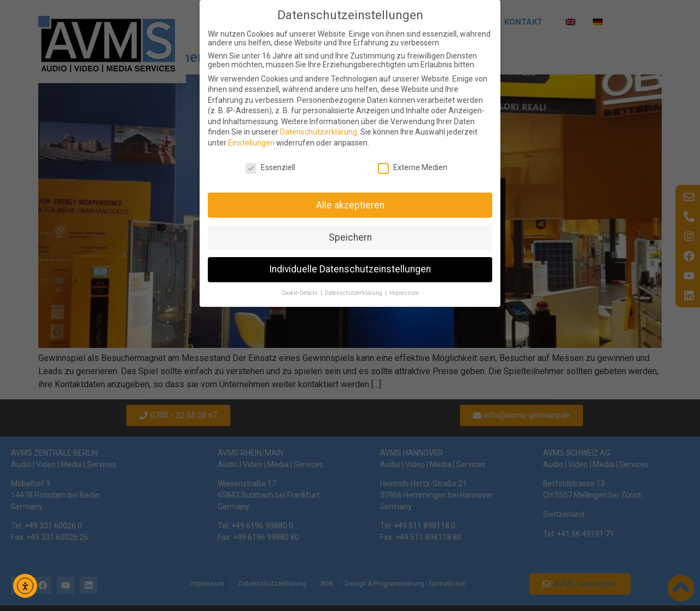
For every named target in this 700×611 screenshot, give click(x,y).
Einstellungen (251, 143)
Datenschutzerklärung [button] (354, 293)
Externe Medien (413, 167)
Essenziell (270, 167)
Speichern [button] (350, 237)
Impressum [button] (404, 293)
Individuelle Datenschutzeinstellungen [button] (350, 269)
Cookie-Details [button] (300, 293)
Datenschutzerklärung (319, 132)
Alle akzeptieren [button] (350, 205)
